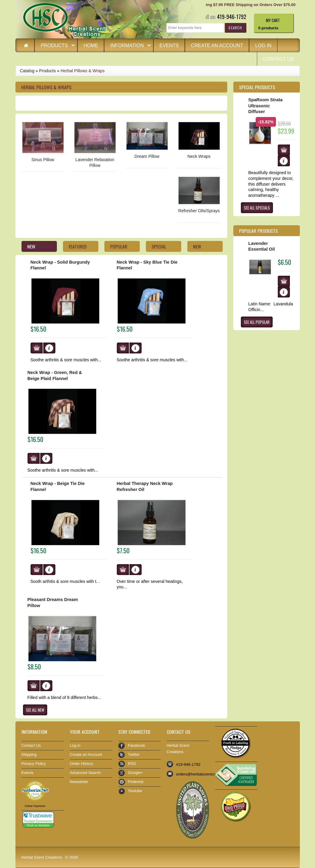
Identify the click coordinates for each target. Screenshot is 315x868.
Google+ (135, 773)
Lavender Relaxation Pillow (95, 163)
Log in (263, 46)
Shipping (29, 754)
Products (55, 46)
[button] (235, 28)
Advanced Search (85, 773)
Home (91, 46)
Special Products (257, 87)
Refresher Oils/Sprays (199, 211)
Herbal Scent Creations (42, 857)
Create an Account (217, 46)
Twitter (134, 754)
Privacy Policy (34, 764)
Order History (82, 764)
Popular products (258, 231)
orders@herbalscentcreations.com (206, 774)
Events (169, 46)
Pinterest (136, 782)
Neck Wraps (199, 156)
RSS (132, 764)
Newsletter (79, 782)
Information (128, 46)
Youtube (135, 791)
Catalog (27, 71)
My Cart (273, 20)
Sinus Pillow (43, 160)
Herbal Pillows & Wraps (83, 71)
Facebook (137, 745)
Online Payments (35, 806)
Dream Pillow (147, 156)
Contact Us (279, 59)
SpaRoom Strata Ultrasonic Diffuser (266, 106)
